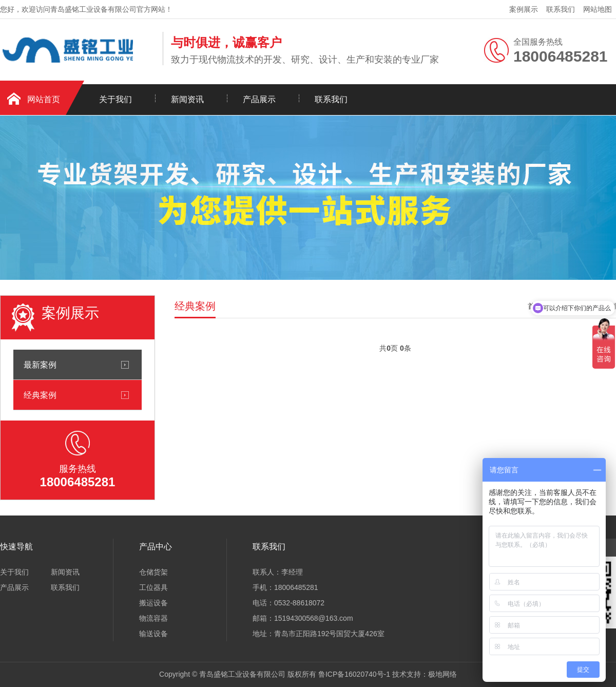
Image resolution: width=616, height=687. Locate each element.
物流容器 (153, 618)
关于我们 (115, 99)
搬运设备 (153, 603)
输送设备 (153, 634)
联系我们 (561, 9)
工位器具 (153, 587)
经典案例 (40, 395)
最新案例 (40, 365)
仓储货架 (153, 572)
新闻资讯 (187, 99)
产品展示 (259, 99)
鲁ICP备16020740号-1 (354, 674)
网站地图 (598, 9)
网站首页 (44, 99)
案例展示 (524, 9)
